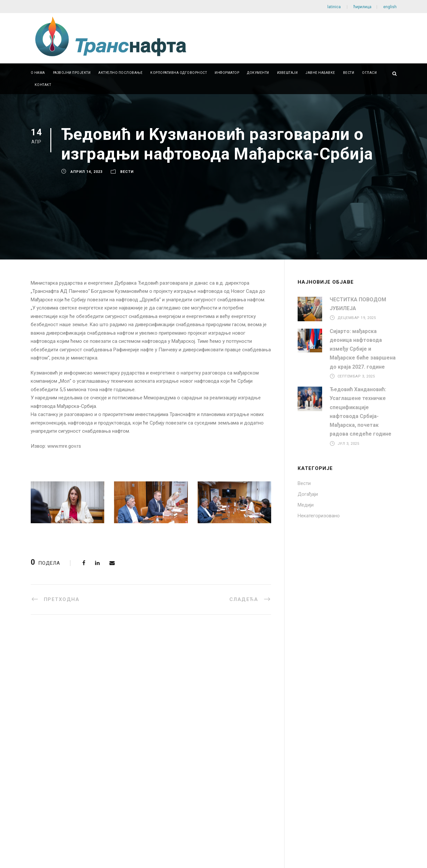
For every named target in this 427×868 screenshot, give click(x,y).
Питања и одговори (246, 704)
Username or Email (56, 763)
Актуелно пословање (120, 73)
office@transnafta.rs (352, 725)
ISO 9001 (45, 682)
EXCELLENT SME (54, 736)
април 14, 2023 (87, 172)
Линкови (233, 693)
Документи (258, 73)
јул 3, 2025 (348, 443)
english (389, 7)
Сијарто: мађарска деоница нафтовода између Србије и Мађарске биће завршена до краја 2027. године (363, 349)
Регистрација (95, 816)
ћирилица (362, 7)
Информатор (227, 73)
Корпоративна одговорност (179, 73)
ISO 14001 (47, 693)
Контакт (43, 85)
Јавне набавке (320, 73)
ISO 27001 (47, 704)
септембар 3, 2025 (356, 376)
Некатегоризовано (319, 516)
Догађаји (308, 494)
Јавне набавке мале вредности (165, 693)
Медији (306, 505)
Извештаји (287, 73)
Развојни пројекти (72, 73)
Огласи (369, 73)
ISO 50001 (47, 726)
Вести (349, 73)
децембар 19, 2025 (357, 318)
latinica (335, 7)
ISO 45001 (47, 715)
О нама (38, 73)
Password (46, 779)
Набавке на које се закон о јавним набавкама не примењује (166, 707)
